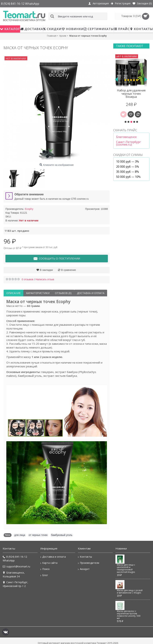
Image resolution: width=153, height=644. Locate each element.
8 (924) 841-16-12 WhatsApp (15, 559)
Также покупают (130, 46)
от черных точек (38, 535)
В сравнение (68, 270)
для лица (20, 535)
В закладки (46, 270)
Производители (89, 563)
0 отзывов (28, 279)
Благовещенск (126, 137)
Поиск (45, 569)
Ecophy (29, 209)
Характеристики (38, 293)
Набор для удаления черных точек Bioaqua (131, 94)
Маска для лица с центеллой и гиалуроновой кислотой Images (126, 569)
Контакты (85, 557)
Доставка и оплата (91, 293)
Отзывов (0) (63, 293)
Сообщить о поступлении (57, 259)
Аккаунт (84, 569)
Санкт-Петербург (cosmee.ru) (128, 143)
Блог (44, 575)
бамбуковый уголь (62, 535)
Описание (13, 293)
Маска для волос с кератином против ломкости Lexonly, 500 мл (129, 615)
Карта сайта (49, 563)
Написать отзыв (45, 279)
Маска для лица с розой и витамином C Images (130, 592)
